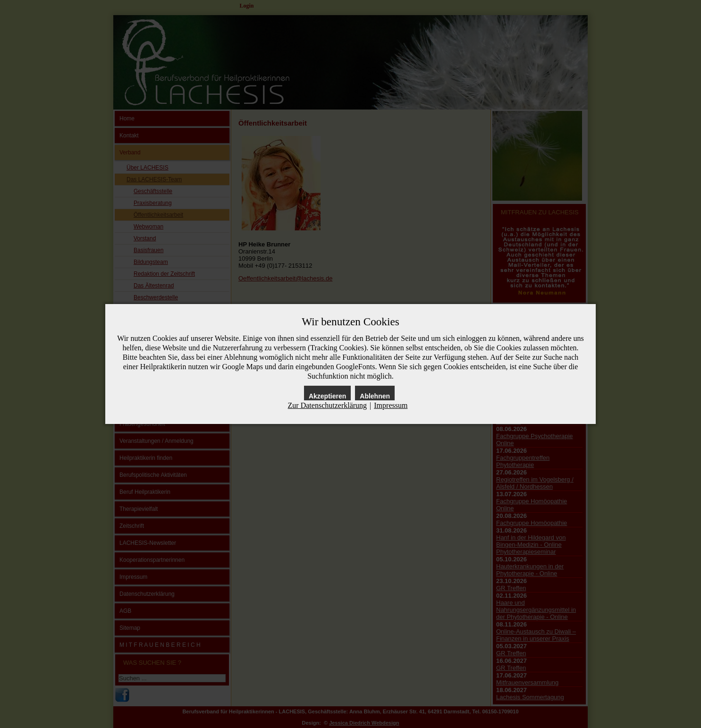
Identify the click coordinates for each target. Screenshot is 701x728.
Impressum (391, 405)
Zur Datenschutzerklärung (327, 405)
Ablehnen (375, 396)
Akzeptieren (327, 396)
